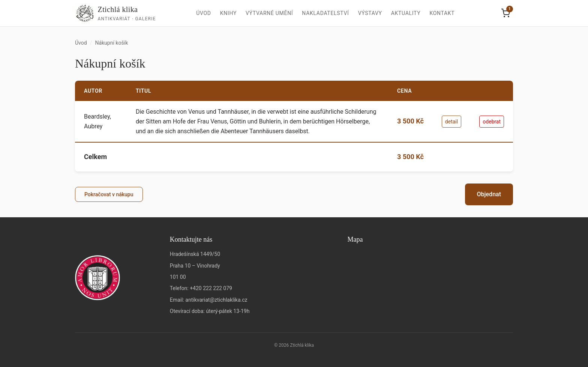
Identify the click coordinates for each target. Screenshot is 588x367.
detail (451, 122)
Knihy (228, 13)
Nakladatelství (325, 13)
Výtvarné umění (269, 13)
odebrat (492, 122)
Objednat (489, 194)
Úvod (204, 13)
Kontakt (442, 13)
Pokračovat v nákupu (109, 194)
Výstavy (370, 13)
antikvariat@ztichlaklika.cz (216, 300)
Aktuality (406, 13)
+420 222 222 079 (211, 288)
